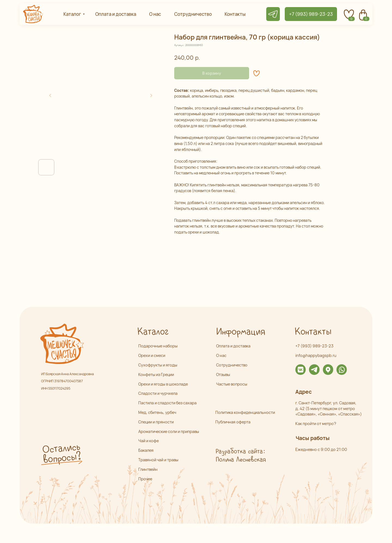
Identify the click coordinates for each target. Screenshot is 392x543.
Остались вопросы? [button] (61, 453)
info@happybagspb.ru (316, 355)
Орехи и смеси (152, 355)
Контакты (313, 332)
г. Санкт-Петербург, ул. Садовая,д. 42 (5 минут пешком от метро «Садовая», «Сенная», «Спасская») (329, 408)
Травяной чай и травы (158, 460)
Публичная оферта (233, 422)
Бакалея (146, 450)
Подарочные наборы (158, 346)
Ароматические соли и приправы (169, 431)
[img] (301, 369)
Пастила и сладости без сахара (167, 403)
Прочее (145, 479)
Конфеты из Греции (156, 374)
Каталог (153, 332)
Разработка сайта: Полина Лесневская (241, 456)
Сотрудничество (232, 365)
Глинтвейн (148, 469)
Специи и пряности (156, 422)
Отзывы (223, 374)
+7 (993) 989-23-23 (314, 346)
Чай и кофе (148, 441)
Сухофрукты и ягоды (158, 365)
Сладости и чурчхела (158, 393)
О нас (221, 355)
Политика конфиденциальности (245, 412)
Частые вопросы (232, 384)
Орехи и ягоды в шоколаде (163, 384)
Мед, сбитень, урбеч (157, 412)
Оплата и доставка (233, 346)
